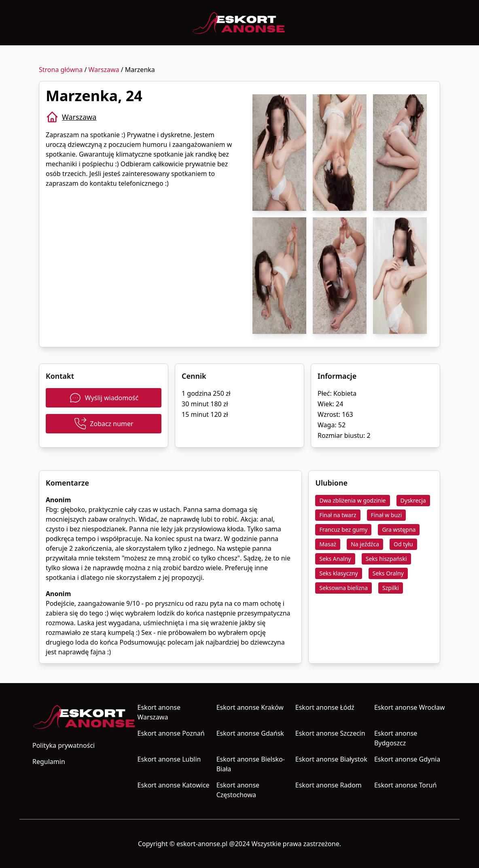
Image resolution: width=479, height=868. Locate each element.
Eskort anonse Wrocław (410, 707)
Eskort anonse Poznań (171, 733)
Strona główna (61, 70)
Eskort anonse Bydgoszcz (396, 738)
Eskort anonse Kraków (250, 707)
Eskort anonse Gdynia (407, 759)
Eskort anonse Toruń (405, 785)
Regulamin (49, 762)
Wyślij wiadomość (104, 398)
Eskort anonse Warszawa (159, 712)
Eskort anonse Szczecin (330, 733)
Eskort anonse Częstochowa (238, 790)
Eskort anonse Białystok (331, 759)
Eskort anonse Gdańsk (250, 733)
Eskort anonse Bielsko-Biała (251, 764)
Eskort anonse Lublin (169, 759)
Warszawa (104, 70)
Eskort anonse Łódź (325, 707)
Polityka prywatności (64, 745)
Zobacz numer (103, 424)
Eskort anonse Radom (329, 785)
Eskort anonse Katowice (174, 785)
